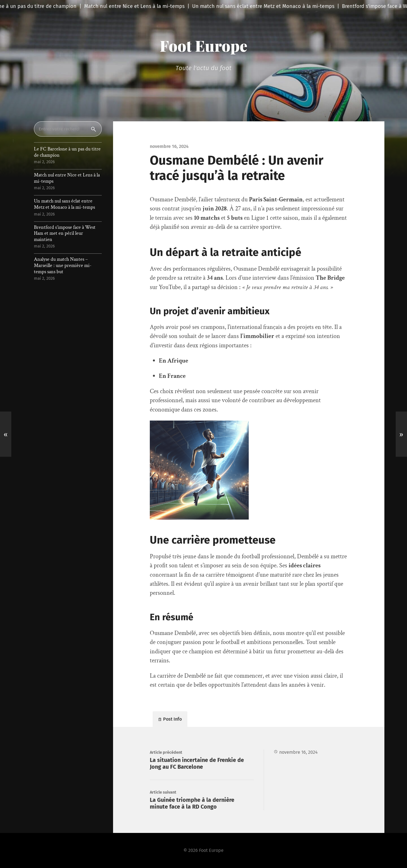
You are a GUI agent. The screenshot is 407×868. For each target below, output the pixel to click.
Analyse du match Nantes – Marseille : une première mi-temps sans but (63, 265)
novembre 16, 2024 (298, 752)
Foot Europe (203, 46)
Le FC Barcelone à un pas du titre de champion (67, 152)
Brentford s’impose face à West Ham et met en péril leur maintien (65, 233)
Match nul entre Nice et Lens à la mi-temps (67, 178)
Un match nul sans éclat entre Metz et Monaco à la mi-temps (64, 204)
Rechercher (95, 129)
